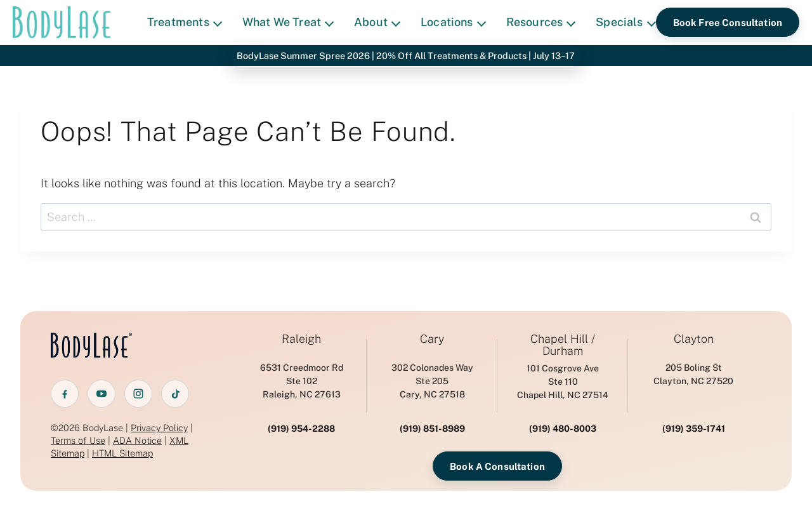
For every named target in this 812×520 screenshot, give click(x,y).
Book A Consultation (497, 466)
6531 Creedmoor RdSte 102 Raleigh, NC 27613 (302, 381)
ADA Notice (137, 440)
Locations (453, 22)
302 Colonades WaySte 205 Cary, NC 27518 (432, 381)
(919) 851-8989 (432, 429)
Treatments (185, 22)
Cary (432, 339)
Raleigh (301, 339)
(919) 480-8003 (563, 429)
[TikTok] (175, 394)
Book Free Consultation (728, 23)
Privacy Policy (159, 428)
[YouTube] (101, 394)
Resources (541, 22)
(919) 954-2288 (301, 429)
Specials (625, 22)
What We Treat (288, 22)
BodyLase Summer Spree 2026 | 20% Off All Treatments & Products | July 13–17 (406, 56)
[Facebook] (65, 394)
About (377, 22)
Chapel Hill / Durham (563, 345)
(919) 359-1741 (694, 429)
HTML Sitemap (122, 453)
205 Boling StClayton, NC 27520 (693, 374)
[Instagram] (138, 394)
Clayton (694, 339)
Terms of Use (78, 440)
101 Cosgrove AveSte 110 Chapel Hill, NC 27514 (563, 382)
